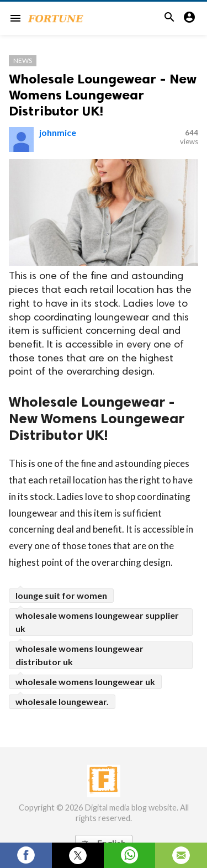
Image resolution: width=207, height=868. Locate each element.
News (23, 61)
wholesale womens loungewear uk (85, 682)
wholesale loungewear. (62, 701)
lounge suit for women (61, 595)
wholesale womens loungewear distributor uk (79, 655)
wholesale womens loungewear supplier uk (97, 622)
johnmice (58, 132)
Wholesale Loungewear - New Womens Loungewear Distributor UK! (103, 95)
